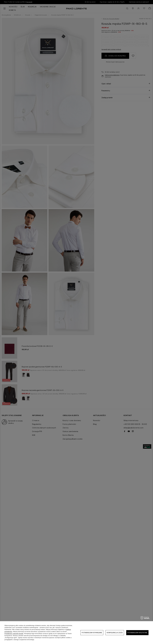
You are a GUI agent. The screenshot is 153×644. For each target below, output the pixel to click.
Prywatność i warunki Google (14, 634)
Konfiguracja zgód (115, 633)
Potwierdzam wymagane (92, 633)
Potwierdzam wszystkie (137, 633)
